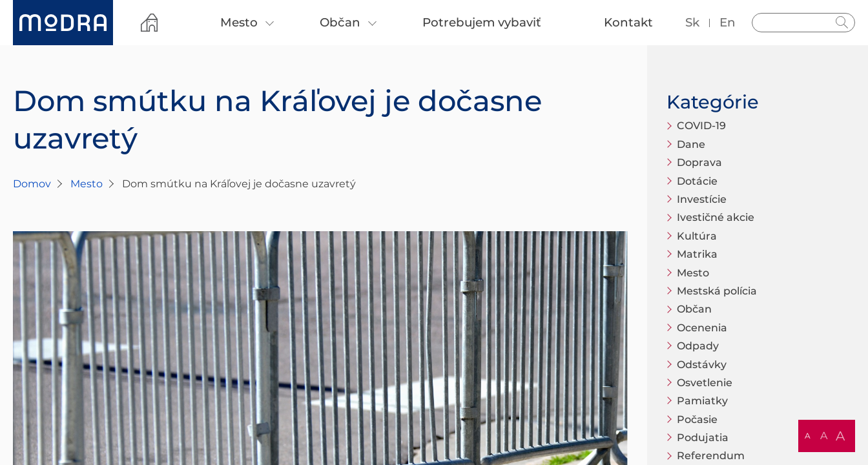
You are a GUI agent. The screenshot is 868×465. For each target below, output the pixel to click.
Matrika (697, 254)
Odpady (698, 346)
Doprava (699, 162)
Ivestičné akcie (716, 217)
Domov (32, 184)
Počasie (697, 419)
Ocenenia (702, 328)
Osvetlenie (705, 383)
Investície (702, 199)
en (728, 22)
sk (692, 22)
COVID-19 (701, 126)
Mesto (87, 184)
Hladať (842, 23)
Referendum (711, 456)
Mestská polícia (717, 291)
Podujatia (703, 438)
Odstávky (702, 365)
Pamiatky (702, 401)
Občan (694, 309)
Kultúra (697, 236)
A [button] (808, 436)
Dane (691, 144)
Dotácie (697, 181)
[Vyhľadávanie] (803, 23)
